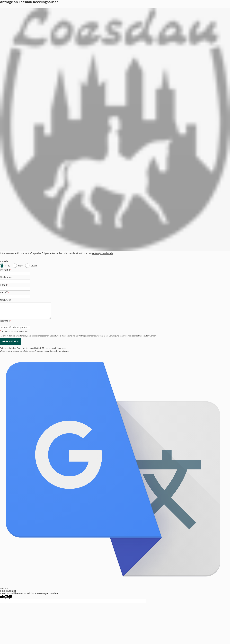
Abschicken (10, 341)
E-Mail (4, 285)
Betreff (4, 292)
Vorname (6, 270)
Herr (20, 266)
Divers (34, 266)
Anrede (4, 261)
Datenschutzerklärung (59, 351)
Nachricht (5, 300)
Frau (8, 266)
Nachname (7, 277)
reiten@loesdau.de (103, 253)
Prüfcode (6, 321)
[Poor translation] (8, 597)
